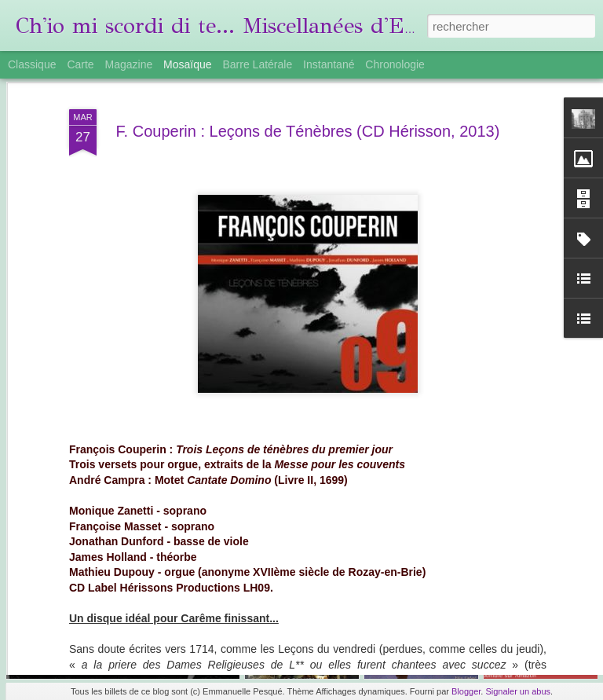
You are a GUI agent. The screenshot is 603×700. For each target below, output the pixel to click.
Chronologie (395, 64)
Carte (80, 64)
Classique (32, 64)
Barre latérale (257, 64)
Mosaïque (187, 64)
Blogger (466, 691)
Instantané (329, 64)
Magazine (129, 64)
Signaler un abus (518, 691)
